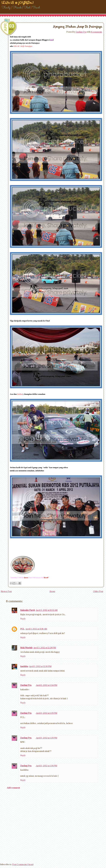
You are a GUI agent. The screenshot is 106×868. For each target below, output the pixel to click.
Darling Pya (81, 32)
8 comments (97, 32)
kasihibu (24, 666)
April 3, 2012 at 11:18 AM (36, 629)
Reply (23, 619)
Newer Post (6, 591)
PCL (22, 629)
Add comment (13, 788)
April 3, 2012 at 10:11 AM (47, 610)
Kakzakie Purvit (28, 610)
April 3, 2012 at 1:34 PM (47, 685)
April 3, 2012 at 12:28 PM (45, 648)
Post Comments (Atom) (23, 864)
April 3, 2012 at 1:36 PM (47, 766)
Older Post (98, 591)
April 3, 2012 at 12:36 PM (40, 666)
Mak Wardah (26, 648)
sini (51, 40)
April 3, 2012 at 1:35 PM (47, 713)
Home (52, 591)
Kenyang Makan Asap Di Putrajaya (78, 27)
